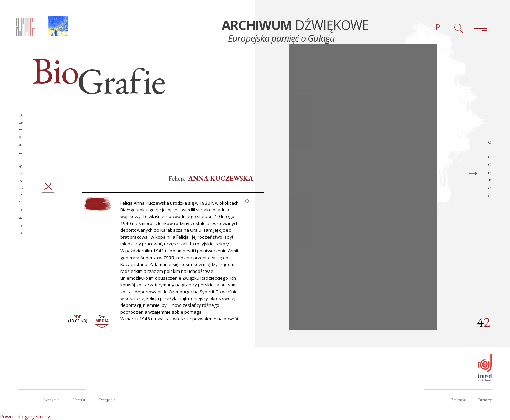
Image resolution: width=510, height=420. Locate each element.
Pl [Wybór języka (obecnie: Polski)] (439, 27)
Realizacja (458, 400)
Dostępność (107, 400)
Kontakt (79, 400)
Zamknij (48, 191)
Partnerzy (485, 400)
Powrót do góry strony (25, 416)
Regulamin (52, 400)
